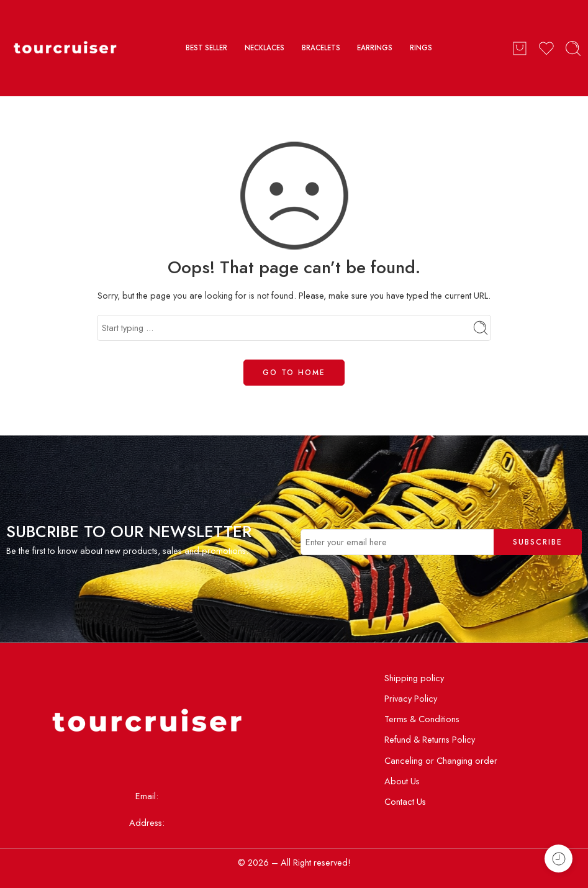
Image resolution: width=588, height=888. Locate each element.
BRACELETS (321, 48)
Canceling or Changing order (441, 760)
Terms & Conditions (422, 719)
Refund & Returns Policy (430, 739)
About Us (402, 781)
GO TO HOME (294, 373)
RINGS (421, 48)
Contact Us (405, 801)
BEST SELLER (206, 48)
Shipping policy (414, 678)
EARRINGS (375, 48)
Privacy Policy (411, 698)
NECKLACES (265, 48)
